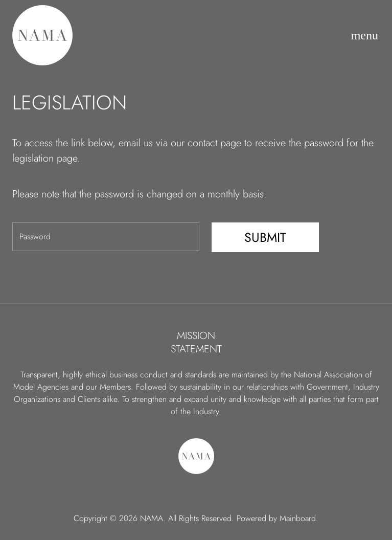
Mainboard (298, 518)
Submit (265, 237)
